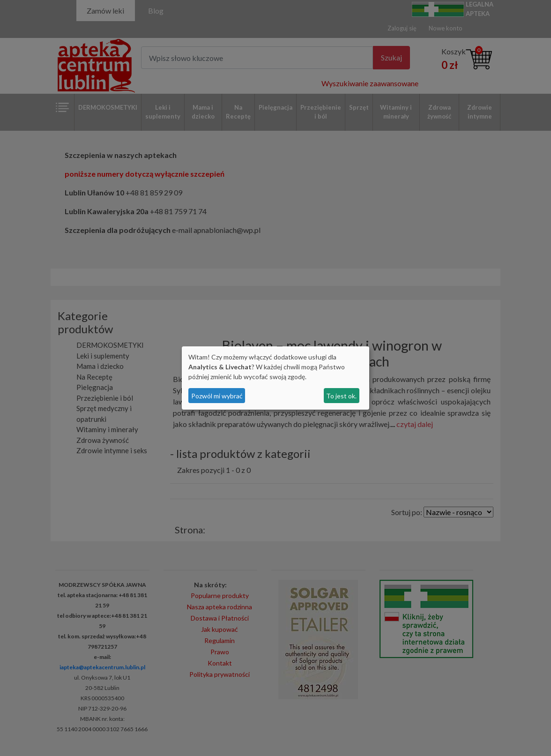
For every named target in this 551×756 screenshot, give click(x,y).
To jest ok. (341, 396)
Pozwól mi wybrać (217, 396)
